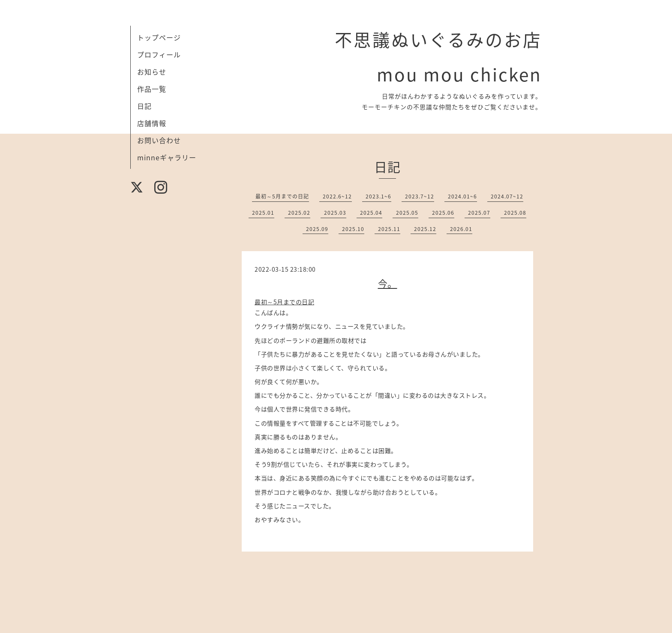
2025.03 (335, 213)
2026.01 (461, 229)
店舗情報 (152, 123)
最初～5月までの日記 (282, 196)
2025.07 (479, 213)
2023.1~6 (378, 196)
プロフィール (159, 54)
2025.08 (515, 213)
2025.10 (353, 229)
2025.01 (263, 213)
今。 (388, 283)
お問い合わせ (159, 140)
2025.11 (389, 229)
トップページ (159, 37)
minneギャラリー (167, 157)
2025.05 (407, 213)
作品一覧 (152, 89)
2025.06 (443, 213)
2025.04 (371, 213)
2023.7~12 (420, 196)
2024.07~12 (507, 196)
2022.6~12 (337, 196)
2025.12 (425, 229)
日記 (144, 106)
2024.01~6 (462, 196)
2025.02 (299, 213)
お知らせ (152, 72)
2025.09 (317, 229)
